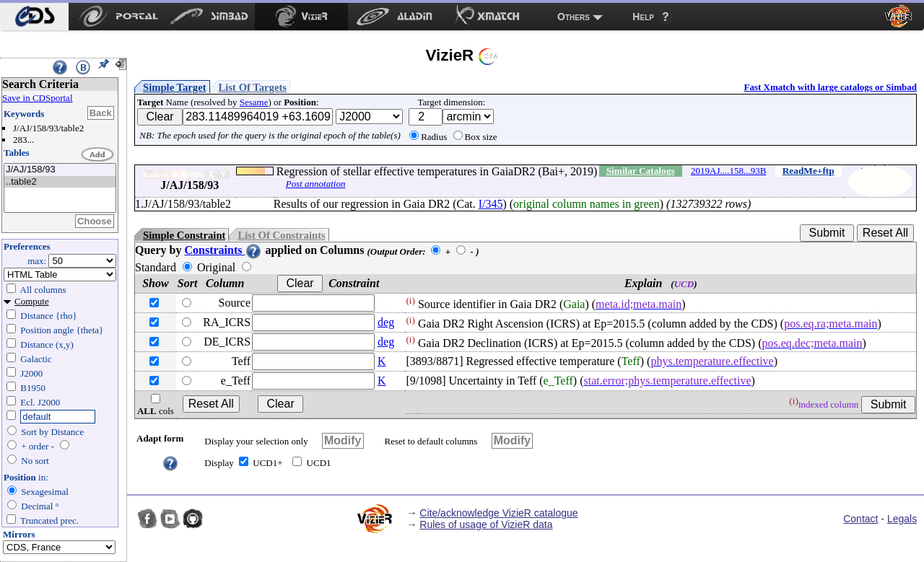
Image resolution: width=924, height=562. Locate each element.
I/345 (491, 204)
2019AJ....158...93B (728, 171)
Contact (860, 519)
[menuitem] (34, 17)
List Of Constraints (281, 235)
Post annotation (316, 184)
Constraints (223, 250)
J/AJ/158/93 (60, 170)
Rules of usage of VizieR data (486, 524)
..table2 (60, 182)
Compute (32, 301)
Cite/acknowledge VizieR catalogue (498, 513)
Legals (902, 519)
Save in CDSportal (38, 98)
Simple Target (175, 87)
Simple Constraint (184, 235)
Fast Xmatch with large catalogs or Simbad (830, 87)
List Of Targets (253, 87)
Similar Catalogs (641, 171)
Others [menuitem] (574, 17)
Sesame (254, 102)
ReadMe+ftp (808, 171)
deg (386, 322)
